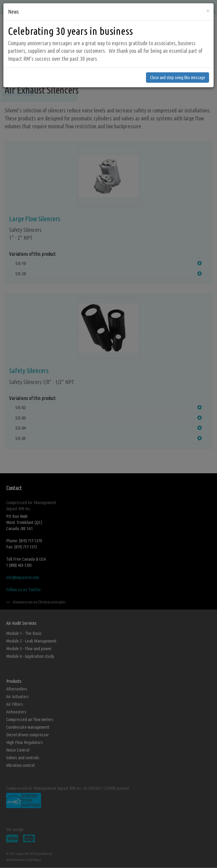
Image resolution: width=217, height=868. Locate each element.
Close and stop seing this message (178, 64)
